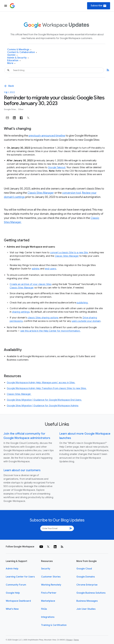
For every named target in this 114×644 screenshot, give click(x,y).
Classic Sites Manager (41, 193)
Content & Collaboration (22, 52)
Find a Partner (49, 593)
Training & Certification (54, 625)
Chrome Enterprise (87, 585)
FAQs (44, 609)
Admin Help (12, 569)
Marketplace (48, 601)
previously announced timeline (47, 136)
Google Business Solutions (91, 593)
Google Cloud (84, 569)
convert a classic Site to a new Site (69, 253)
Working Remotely (51, 585)
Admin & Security (18, 58)
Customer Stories (51, 577)
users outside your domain (86, 321)
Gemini (12, 55)
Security (46, 569)
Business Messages (87, 601)
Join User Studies (86, 609)
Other (21, 109)
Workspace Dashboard (18, 601)
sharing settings (21, 312)
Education (14, 61)
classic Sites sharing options (43, 318)
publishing (82, 303)
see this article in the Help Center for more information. (50, 331)
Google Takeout (57, 167)
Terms (76, 640)
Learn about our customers (22, 470)
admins (36, 269)
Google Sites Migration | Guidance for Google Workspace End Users (44, 400)
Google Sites (10, 109)
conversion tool (72, 193)
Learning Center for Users (20, 577)
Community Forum (16, 585)
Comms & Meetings (19, 50)
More (11, 63)
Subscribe (99, 6)
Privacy (69, 640)
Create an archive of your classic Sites (31, 284)
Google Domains (86, 577)
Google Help (13, 593)
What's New (12, 609)
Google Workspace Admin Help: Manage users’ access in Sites (41, 383)
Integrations (48, 617)
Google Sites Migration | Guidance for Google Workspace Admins (43, 406)
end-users (51, 269)
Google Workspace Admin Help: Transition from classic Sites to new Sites (47, 388)
